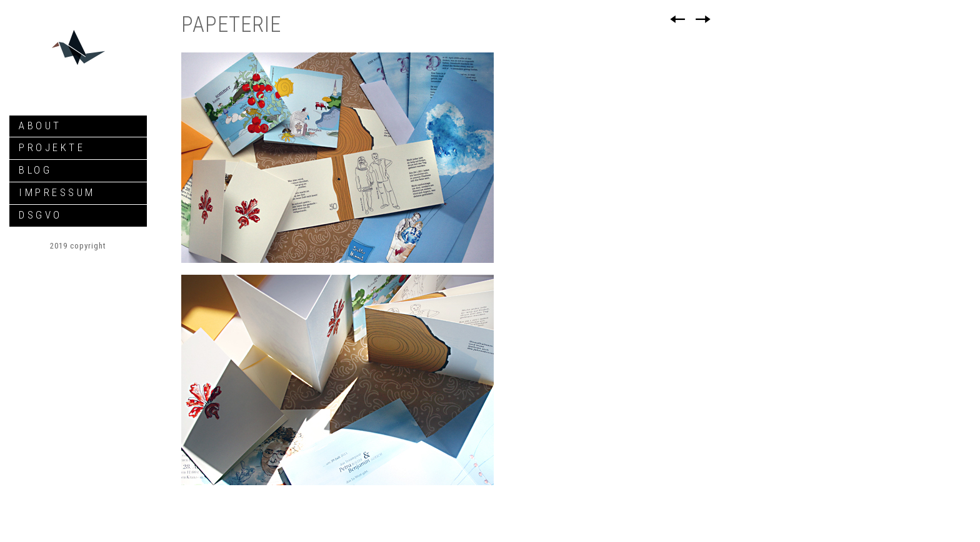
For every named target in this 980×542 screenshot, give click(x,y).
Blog (35, 170)
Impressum (57, 192)
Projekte (52, 147)
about (40, 126)
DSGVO (41, 215)
